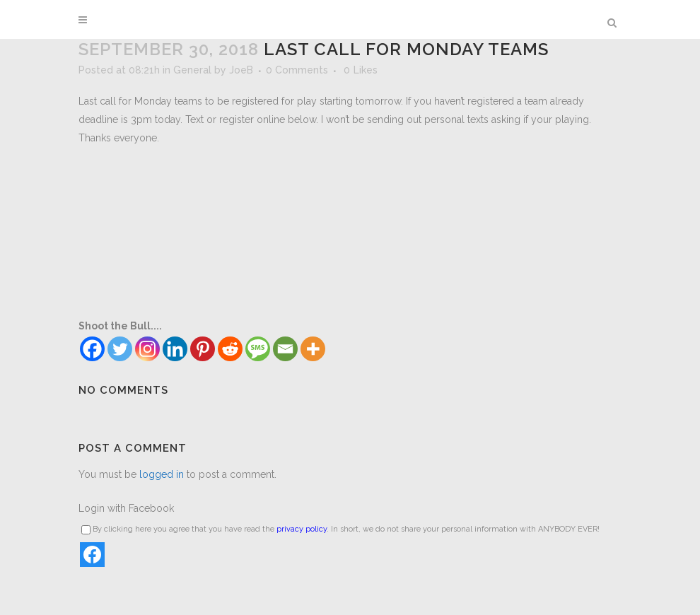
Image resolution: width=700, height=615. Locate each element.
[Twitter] (120, 349)
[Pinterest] (203, 349)
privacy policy (302, 529)
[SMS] (258, 349)
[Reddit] (230, 349)
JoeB (241, 70)
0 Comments (297, 70)
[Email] (285, 349)
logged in (162, 474)
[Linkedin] (175, 349)
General (192, 70)
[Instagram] (147, 349)
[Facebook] (92, 349)
